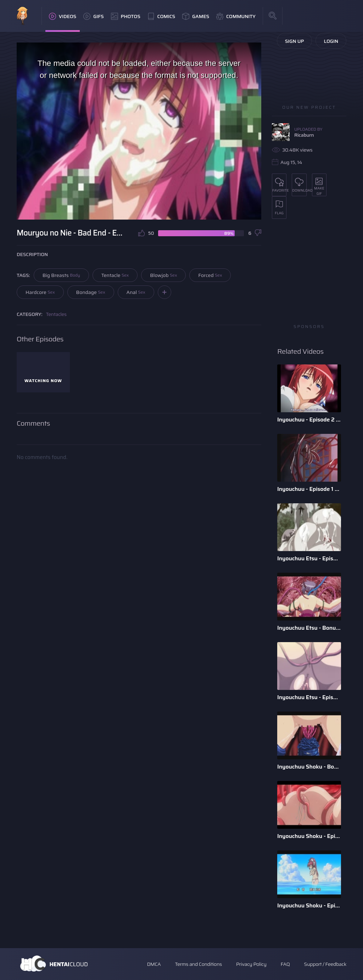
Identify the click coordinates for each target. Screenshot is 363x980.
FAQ (285, 964)
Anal (136, 292)
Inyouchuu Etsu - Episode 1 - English (309, 697)
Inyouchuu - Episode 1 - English (309, 489)
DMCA (154, 964)
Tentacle (115, 275)
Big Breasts (61, 275)
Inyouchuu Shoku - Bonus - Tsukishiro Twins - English (309, 767)
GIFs (94, 16)
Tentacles (56, 314)
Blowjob (163, 275)
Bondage (91, 292)
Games (196, 16)
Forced (210, 275)
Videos (63, 16)
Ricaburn (304, 135)
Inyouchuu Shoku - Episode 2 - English (309, 836)
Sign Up (295, 41)
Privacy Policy (251, 964)
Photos (126, 16)
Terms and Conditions (198, 964)
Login (331, 41)
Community (236, 16)
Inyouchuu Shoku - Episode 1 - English (309, 905)
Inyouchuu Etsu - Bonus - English (309, 628)
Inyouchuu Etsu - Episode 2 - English (309, 558)
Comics (161, 16)
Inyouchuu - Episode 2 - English (309, 420)
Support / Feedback (325, 964)
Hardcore (40, 292)
